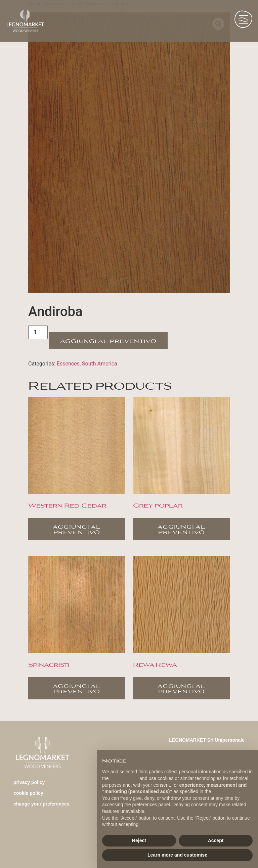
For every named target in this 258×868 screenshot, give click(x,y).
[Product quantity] (38, 332)
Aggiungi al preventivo (108, 340)
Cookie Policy (28, 793)
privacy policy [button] (124, 778)
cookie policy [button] (226, 791)
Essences (68, 364)
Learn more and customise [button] (177, 855)
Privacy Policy (29, 782)
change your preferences (41, 804)
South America (100, 364)
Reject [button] (139, 840)
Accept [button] (216, 840)
